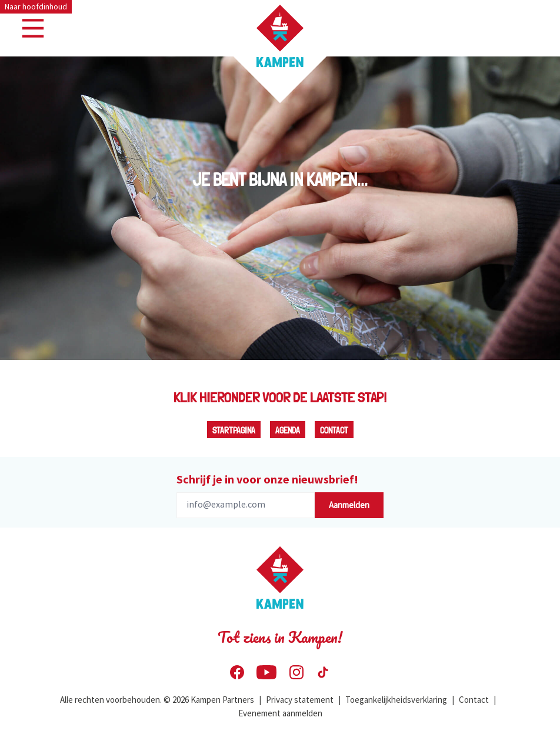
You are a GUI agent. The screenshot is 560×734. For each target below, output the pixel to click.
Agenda (288, 431)
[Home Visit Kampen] (280, 36)
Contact (334, 431)
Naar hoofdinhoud (36, 6)
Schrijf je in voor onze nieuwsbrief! (267, 479)
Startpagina (234, 431)
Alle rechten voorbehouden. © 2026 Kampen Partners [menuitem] (157, 700)
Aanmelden (349, 505)
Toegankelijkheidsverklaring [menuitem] (396, 700)
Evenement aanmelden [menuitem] (280, 713)
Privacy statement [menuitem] (300, 700)
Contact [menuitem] (474, 700)
